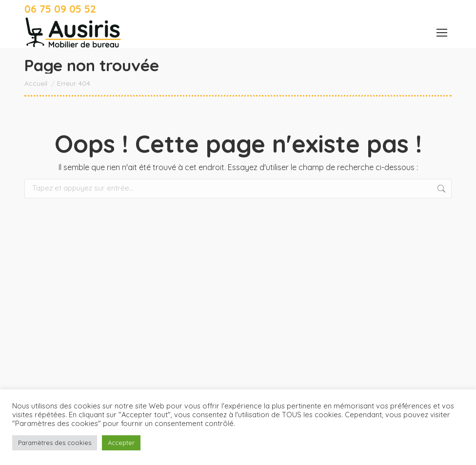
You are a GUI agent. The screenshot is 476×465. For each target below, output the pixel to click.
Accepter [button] (121, 443)
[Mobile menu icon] (442, 33)
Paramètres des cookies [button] (55, 443)
